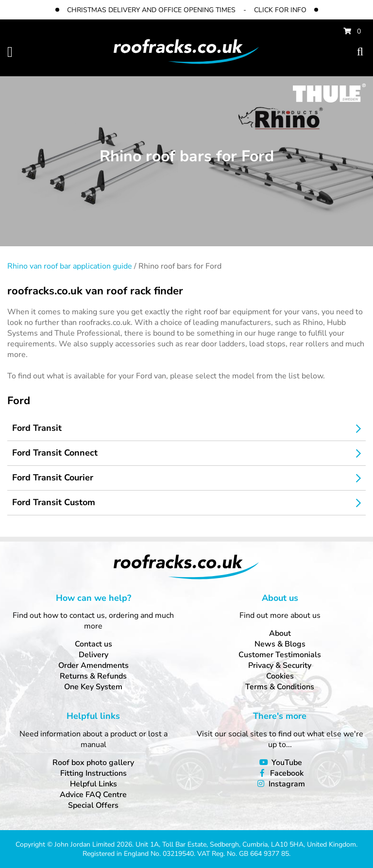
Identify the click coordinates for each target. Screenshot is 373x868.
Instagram (287, 784)
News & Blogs (280, 644)
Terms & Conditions (280, 687)
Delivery (93, 655)
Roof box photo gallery (93, 763)
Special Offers (93, 805)
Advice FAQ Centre (93, 795)
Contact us (93, 644)
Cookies (280, 676)
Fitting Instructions (93, 773)
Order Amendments (93, 665)
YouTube (287, 763)
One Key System (93, 687)
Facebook (287, 773)
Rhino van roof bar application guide (70, 266)
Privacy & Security (280, 665)
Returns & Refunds (93, 676)
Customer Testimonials (280, 655)
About (280, 633)
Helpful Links (93, 784)
